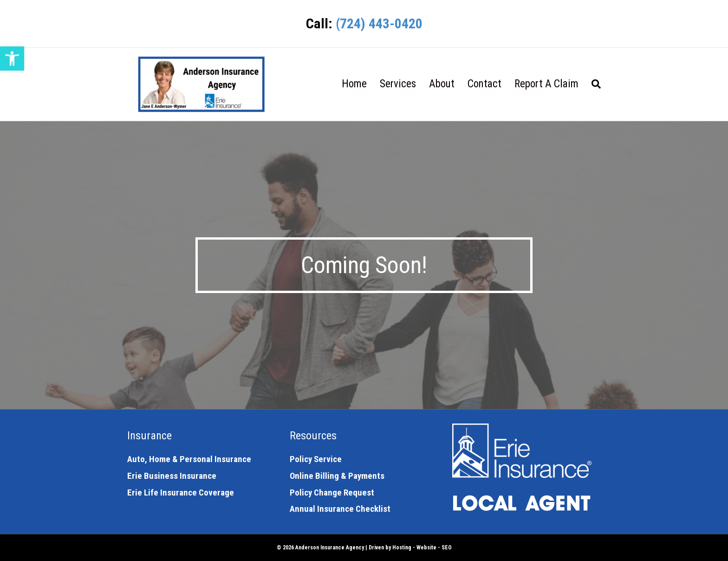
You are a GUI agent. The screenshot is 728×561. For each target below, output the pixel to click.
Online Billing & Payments (337, 476)
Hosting (402, 548)
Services (398, 84)
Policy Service (316, 459)
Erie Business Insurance (172, 476)
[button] (12, 59)
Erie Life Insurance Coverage (181, 493)
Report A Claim (546, 84)
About (442, 84)
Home (354, 84)
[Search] (593, 84)
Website (426, 548)
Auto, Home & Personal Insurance (189, 459)
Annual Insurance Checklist (340, 509)
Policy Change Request (332, 493)
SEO (447, 548)
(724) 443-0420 (379, 23)
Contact (484, 84)
